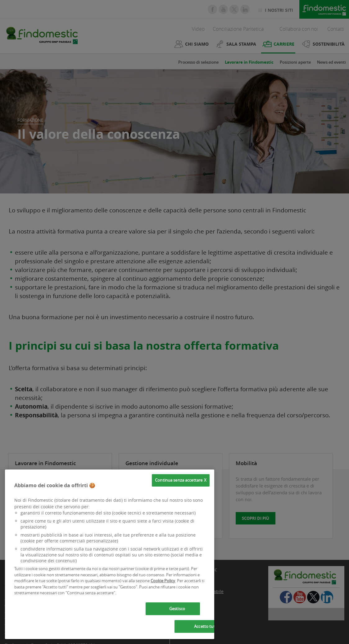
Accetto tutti (206, 626)
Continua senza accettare (179, 480)
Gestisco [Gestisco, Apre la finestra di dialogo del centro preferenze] (177, 609)
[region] (110, 554)
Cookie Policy (163, 581)
